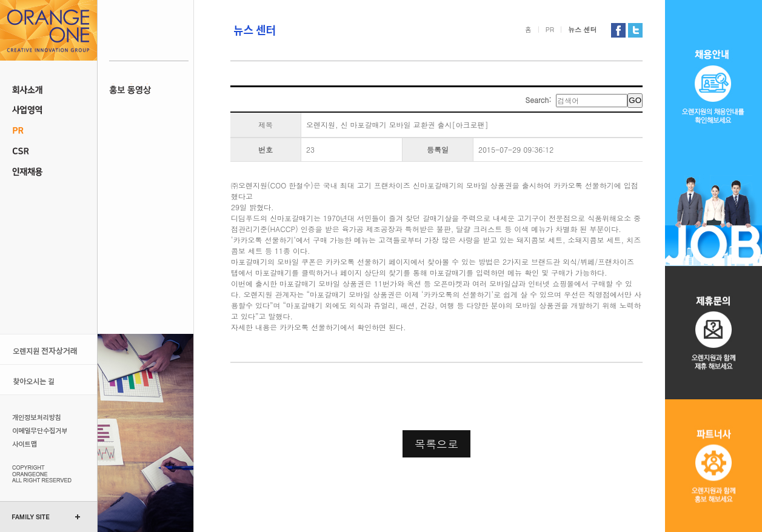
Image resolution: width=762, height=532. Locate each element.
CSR (48, 151)
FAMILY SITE (31, 517)
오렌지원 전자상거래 (48, 349)
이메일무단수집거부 (38, 430)
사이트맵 (38, 444)
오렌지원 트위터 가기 (635, 30)
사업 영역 (48, 110)
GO (635, 100)
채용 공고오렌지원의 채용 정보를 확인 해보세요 (714, 133)
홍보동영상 (149, 90)
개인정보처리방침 (38, 417)
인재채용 (48, 172)
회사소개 (48, 90)
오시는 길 (48, 380)
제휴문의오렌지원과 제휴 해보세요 (714, 333)
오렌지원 (48, 30)
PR (48, 131)
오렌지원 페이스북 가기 (618, 30)
